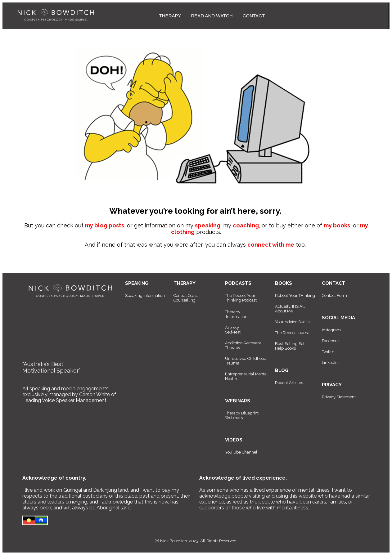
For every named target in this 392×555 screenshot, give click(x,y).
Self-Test (233, 332)
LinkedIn (330, 363)
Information (237, 317)
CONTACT (254, 16)
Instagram (331, 330)
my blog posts (105, 225)
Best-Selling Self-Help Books (291, 346)
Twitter (328, 352)
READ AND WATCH (212, 16)
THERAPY (170, 16)
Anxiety (232, 327)
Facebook (331, 341)
